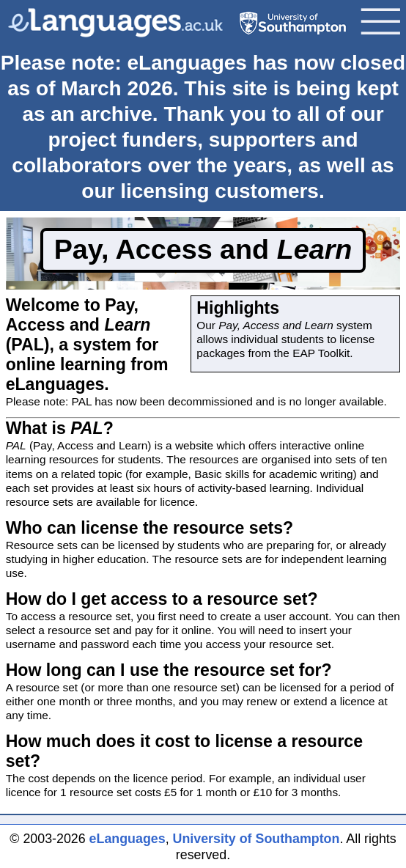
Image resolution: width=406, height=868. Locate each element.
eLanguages (128, 839)
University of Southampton (256, 839)
